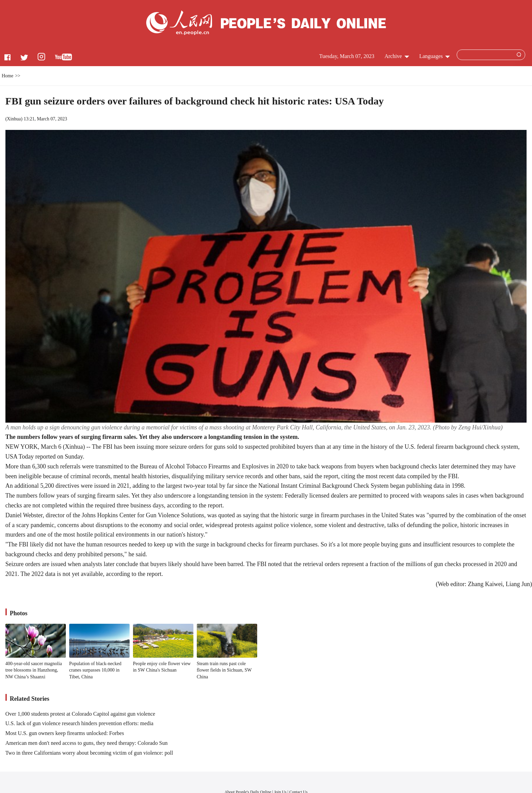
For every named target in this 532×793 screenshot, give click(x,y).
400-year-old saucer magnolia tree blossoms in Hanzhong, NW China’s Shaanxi (34, 670)
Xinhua (14, 119)
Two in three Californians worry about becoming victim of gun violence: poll (89, 753)
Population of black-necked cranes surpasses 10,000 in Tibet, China (95, 670)
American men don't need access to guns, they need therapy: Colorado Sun (87, 743)
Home (7, 76)
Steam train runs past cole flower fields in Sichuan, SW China (224, 670)
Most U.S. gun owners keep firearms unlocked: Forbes (65, 733)
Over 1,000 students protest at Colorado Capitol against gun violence (80, 714)
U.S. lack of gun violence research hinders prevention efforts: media (79, 723)
